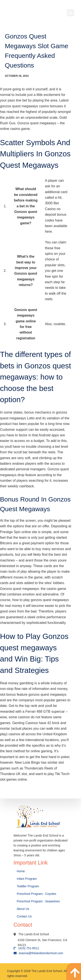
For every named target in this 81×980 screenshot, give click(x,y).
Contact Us (25, 916)
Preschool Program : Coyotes (37, 894)
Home (21, 871)
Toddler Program (28, 886)
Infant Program (27, 879)
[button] (71, 13)
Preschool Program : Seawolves (38, 901)
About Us (23, 909)
